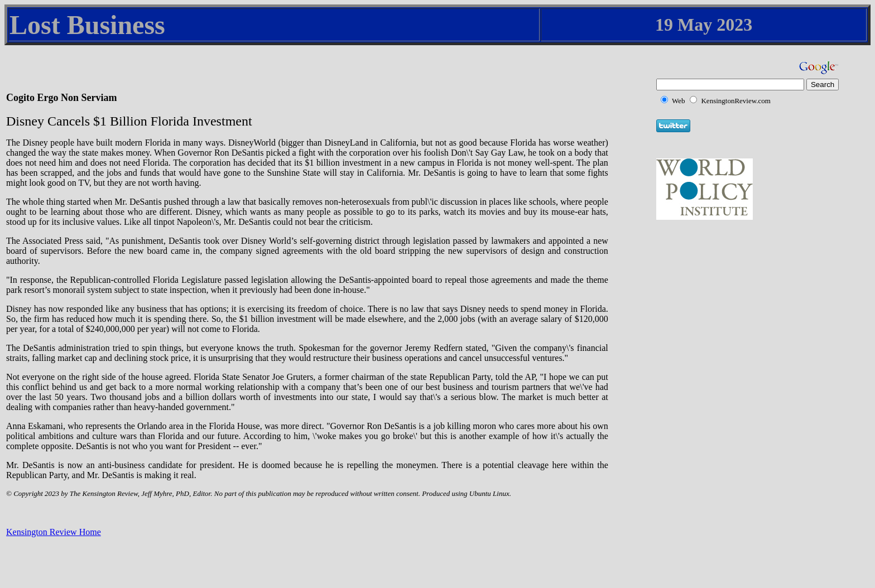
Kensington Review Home (54, 532)
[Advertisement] (738, 291)
